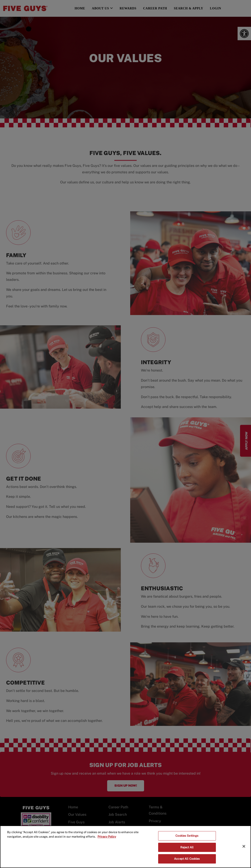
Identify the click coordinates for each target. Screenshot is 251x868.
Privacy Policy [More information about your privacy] (107, 837)
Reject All (187, 847)
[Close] (244, 846)
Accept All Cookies (187, 859)
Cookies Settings (187, 836)
